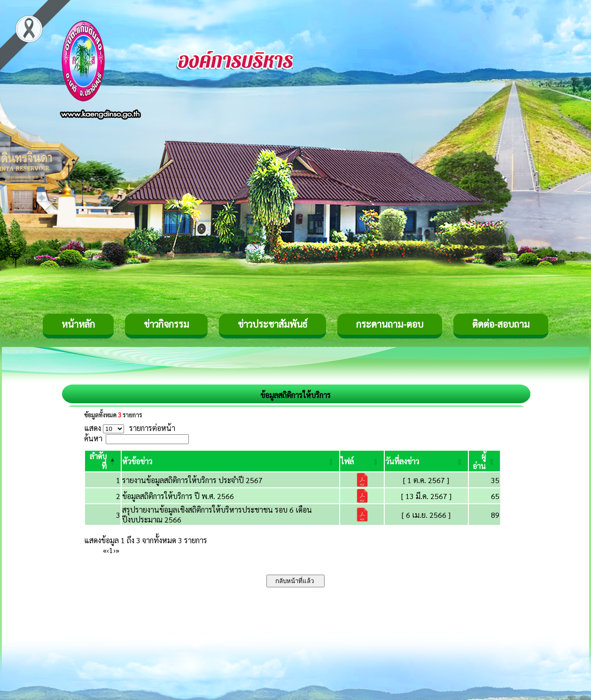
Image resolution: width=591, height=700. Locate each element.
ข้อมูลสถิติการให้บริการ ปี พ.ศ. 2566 (178, 496)
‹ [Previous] (108, 550)
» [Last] (117, 550)
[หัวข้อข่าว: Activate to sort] (230, 461)
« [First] (105, 550)
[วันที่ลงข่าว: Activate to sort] (426, 461)
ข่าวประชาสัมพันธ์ (272, 324)
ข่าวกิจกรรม (166, 324)
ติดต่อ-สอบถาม (501, 324)
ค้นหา (93, 438)
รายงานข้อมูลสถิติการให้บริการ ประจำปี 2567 (192, 480)
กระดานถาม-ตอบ (390, 324)
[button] (137, 461)
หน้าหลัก (78, 324)
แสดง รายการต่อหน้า (130, 428)
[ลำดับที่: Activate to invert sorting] (103, 461)
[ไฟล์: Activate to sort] (362, 461)
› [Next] (114, 550)
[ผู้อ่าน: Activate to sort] (485, 461)
